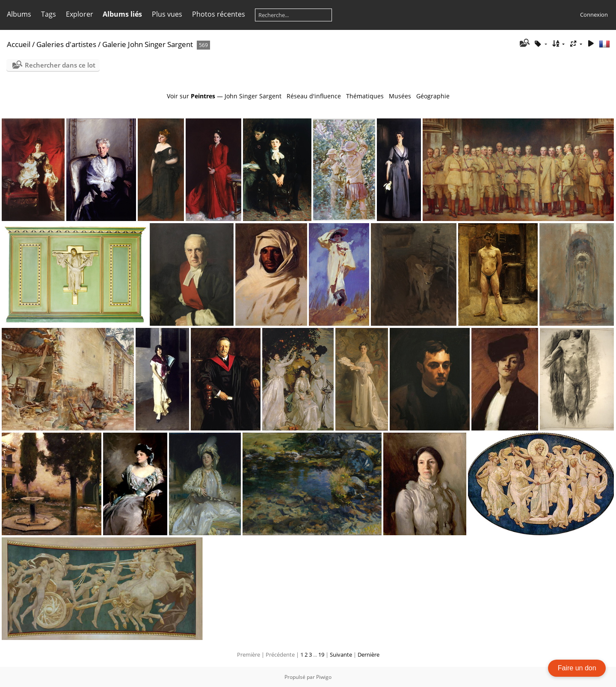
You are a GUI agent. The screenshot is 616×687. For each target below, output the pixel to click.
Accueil (19, 44)
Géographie (433, 96)
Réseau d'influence (314, 96)
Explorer (80, 14)
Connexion (594, 15)
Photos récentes (219, 14)
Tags (49, 14)
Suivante (341, 655)
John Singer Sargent (253, 96)
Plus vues (167, 14)
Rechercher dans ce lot (60, 65)
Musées (400, 96)
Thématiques (365, 96)
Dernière (369, 655)
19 (321, 655)
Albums (19, 14)
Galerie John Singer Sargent (148, 44)
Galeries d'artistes (66, 44)
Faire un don (577, 668)
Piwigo (324, 677)
